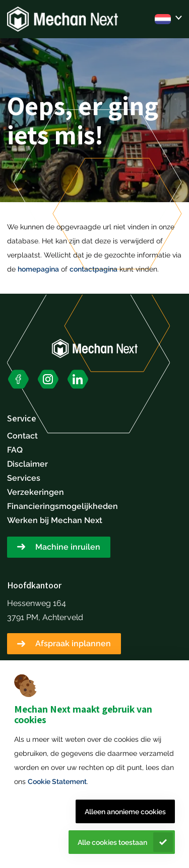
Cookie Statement (57, 782)
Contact (22, 436)
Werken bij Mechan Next (55, 520)
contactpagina (93, 269)
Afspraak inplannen (73, 643)
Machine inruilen (68, 547)
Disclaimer (27, 464)
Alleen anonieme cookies (125, 812)
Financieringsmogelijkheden (62, 506)
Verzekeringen (36, 492)
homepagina (38, 269)
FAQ (15, 450)
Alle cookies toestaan (112, 842)
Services (24, 478)
